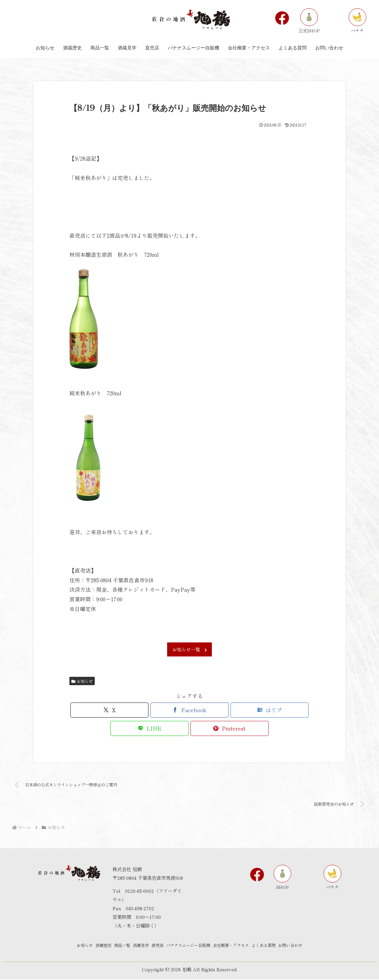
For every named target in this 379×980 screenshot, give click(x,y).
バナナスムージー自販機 (192, 946)
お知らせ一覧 (190, 649)
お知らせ (82, 681)
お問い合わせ (314, 946)
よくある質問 (281, 946)
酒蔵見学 (133, 946)
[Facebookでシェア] (190, 710)
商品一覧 (109, 946)
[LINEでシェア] (149, 728)
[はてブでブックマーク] (270, 710)
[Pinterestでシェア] (230, 728)
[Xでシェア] (109, 710)
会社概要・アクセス (242, 946)
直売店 (155, 946)
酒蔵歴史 (85, 946)
